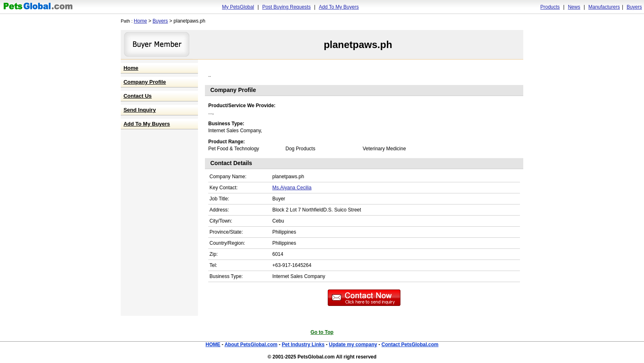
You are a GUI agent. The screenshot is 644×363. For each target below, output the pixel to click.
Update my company (353, 345)
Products (550, 7)
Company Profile (145, 82)
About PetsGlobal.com (251, 345)
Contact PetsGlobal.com (410, 345)
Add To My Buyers (339, 7)
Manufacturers (604, 7)
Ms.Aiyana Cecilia (292, 188)
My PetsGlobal (238, 7)
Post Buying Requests (286, 7)
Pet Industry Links (303, 345)
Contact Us (138, 96)
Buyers (634, 7)
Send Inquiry (140, 110)
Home (140, 21)
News (574, 7)
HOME (213, 345)
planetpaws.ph (358, 45)
